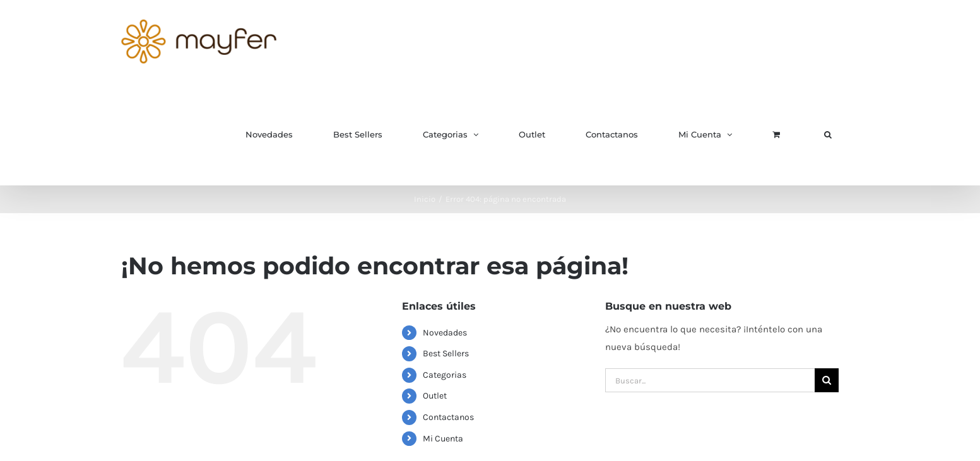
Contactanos (448, 417)
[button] (828, 134)
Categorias (445, 375)
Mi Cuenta (443, 439)
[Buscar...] (710, 380)
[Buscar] (827, 380)
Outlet (435, 396)
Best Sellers (446, 353)
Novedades (445, 333)
